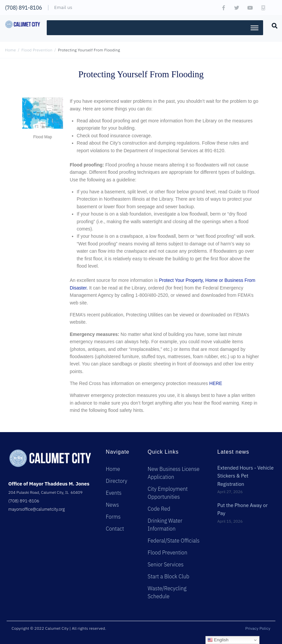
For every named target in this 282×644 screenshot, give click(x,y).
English (218, 640)
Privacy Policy (258, 628)
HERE (216, 383)
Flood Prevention (37, 50)
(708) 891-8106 (24, 8)
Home (10, 50)
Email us (63, 7)
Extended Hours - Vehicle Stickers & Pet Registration (246, 476)
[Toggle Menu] (254, 28)
